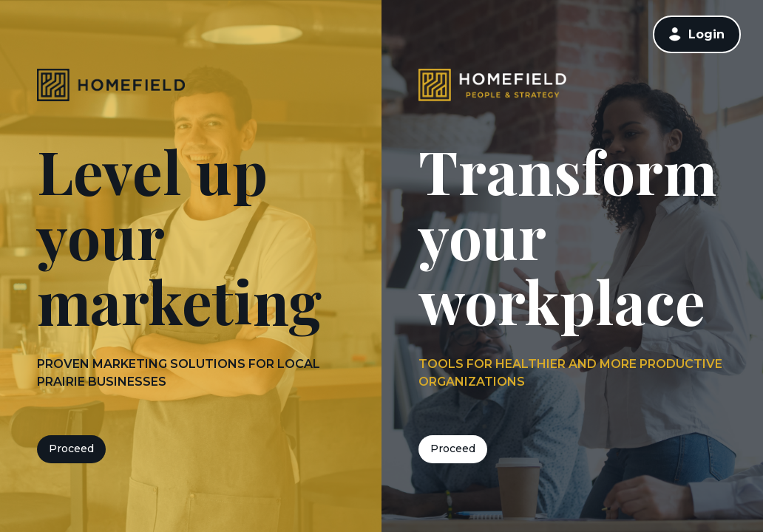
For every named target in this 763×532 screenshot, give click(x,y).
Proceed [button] (71, 449)
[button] (675, 34)
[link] (697, 34)
